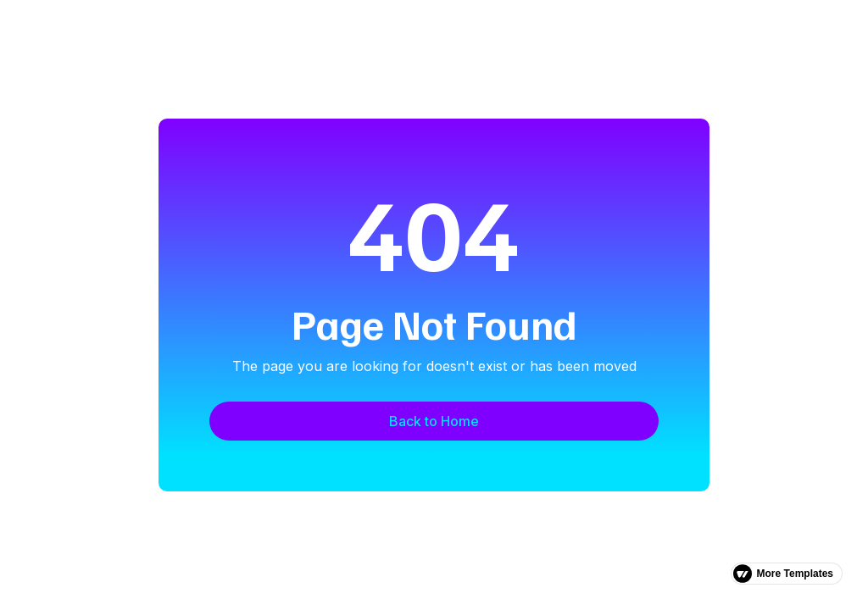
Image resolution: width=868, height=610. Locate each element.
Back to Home (434, 421)
